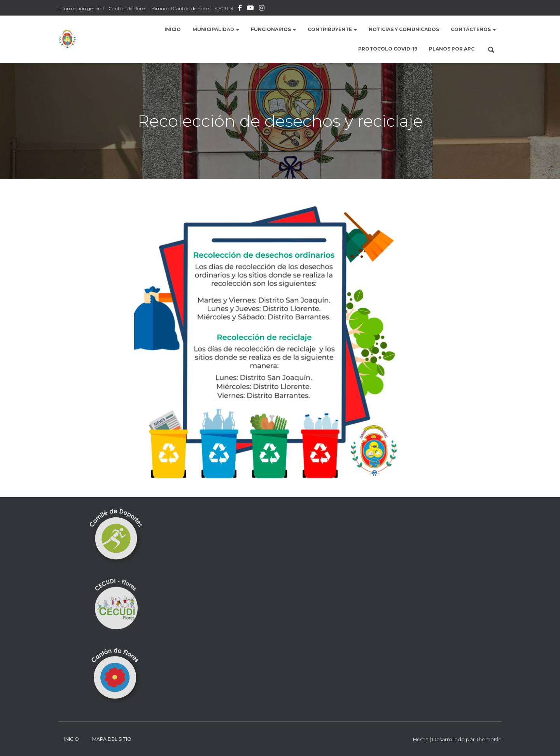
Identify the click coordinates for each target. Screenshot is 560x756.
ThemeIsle (489, 739)
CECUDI (224, 8)
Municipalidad (216, 29)
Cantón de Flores (128, 8)
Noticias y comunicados (404, 29)
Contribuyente (332, 29)
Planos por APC (452, 49)
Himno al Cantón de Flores (181, 8)
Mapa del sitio (112, 739)
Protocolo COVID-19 (388, 49)
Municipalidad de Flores (250, 9)
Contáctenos (473, 29)
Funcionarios (273, 29)
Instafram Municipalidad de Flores (262, 9)
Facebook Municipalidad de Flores (240, 9)
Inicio (173, 29)
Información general (81, 8)
